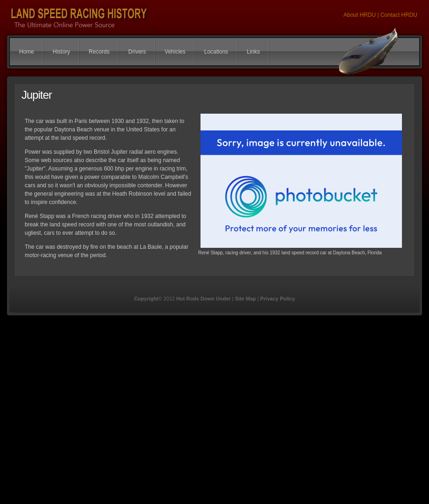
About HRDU (360, 15)
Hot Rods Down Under (204, 299)
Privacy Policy (278, 299)
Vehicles (175, 52)
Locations (216, 52)
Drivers (137, 52)
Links (253, 52)
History (61, 52)
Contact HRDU (399, 15)
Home (27, 52)
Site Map (246, 299)
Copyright (146, 299)
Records (99, 52)
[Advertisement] (90, 414)
